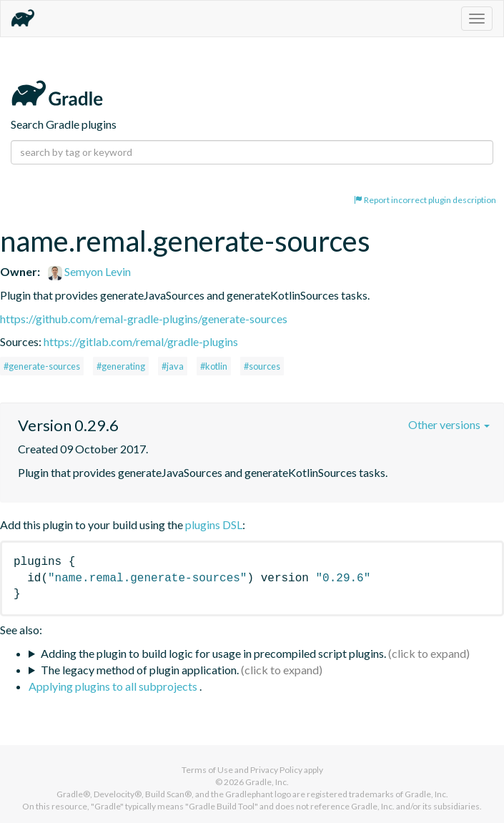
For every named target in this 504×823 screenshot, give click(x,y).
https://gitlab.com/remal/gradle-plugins (141, 341)
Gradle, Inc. (267, 782)
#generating (121, 366)
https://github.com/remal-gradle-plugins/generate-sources (144, 319)
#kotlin (214, 366)
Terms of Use (207, 770)
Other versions (449, 424)
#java (173, 366)
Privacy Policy (276, 770)
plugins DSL (214, 524)
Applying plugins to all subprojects (114, 686)
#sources (262, 366)
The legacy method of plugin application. (140, 670)
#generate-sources (42, 366)
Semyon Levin (89, 271)
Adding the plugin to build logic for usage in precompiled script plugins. (213, 653)
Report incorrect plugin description (425, 200)
